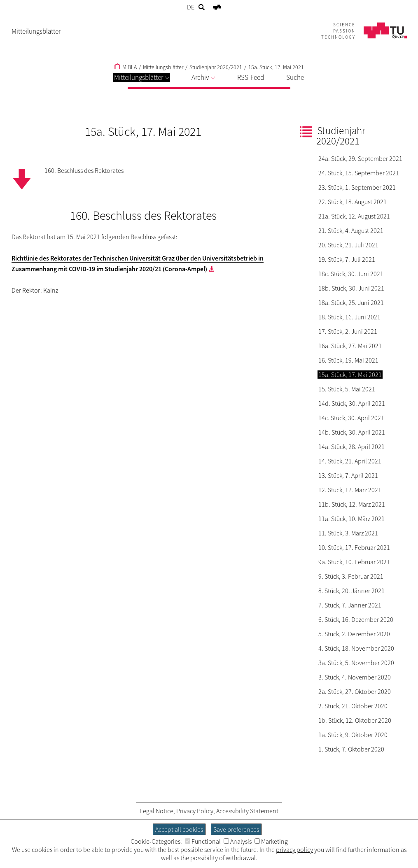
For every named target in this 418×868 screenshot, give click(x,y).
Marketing (271, 841)
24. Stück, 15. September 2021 (359, 173)
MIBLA (126, 67)
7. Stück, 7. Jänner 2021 (350, 605)
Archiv (203, 77)
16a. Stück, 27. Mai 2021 (350, 346)
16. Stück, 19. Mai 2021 (348, 360)
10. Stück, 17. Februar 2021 (354, 547)
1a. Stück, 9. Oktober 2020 (353, 735)
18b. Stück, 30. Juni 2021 (351, 288)
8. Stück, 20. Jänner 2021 (351, 591)
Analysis (238, 841)
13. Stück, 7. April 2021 (348, 475)
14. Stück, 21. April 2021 (350, 461)
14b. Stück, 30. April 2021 (352, 432)
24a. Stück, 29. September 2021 (360, 158)
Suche (295, 77)
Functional (203, 841)
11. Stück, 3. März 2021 (348, 533)
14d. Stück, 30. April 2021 (352, 403)
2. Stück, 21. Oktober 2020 (353, 706)
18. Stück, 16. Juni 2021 (349, 317)
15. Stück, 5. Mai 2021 (347, 389)
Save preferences (236, 829)
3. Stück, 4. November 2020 (355, 677)
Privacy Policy (195, 811)
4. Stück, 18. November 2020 (356, 648)
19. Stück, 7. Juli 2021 (347, 259)
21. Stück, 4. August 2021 (351, 230)
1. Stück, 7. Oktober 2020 (351, 749)
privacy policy (294, 849)
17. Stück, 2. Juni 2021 (348, 331)
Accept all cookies (179, 829)
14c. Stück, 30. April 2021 (351, 418)
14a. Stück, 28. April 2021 (351, 447)
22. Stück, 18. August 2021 (353, 202)
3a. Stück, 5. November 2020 (356, 663)
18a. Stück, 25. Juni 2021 (351, 303)
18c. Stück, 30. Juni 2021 (351, 274)
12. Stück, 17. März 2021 (350, 490)
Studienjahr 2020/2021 (216, 67)
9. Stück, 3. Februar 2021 (351, 576)
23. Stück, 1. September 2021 (357, 187)
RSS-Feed (251, 77)
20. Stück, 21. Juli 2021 (348, 245)
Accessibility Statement (247, 811)
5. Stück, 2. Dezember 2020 (354, 634)
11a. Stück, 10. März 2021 (351, 519)
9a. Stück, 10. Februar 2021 (354, 562)
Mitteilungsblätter (142, 77)
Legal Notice (157, 811)
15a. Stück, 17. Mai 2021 (276, 67)
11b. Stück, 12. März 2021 (352, 504)
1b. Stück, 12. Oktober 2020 (355, 720)
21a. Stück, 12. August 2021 (354, 216)
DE (191, 7)
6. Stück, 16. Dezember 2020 (356, 619)
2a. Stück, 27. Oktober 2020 (355, 691)
